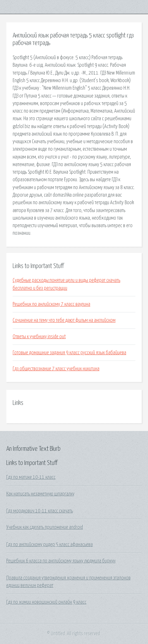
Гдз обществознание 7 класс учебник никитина (56, 369)
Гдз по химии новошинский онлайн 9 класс (46, 602)
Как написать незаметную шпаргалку (40, 494)
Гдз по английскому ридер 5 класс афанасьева (50, 545)
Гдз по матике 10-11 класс (31, 477)
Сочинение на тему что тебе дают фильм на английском (64, 320)
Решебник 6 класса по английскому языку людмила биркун (61, 561)
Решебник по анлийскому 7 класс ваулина (51, 304)
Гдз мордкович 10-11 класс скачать (40, 511)
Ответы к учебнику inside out (39, 337)
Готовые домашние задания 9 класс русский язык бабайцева (69, 353)
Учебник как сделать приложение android (45, 527)
